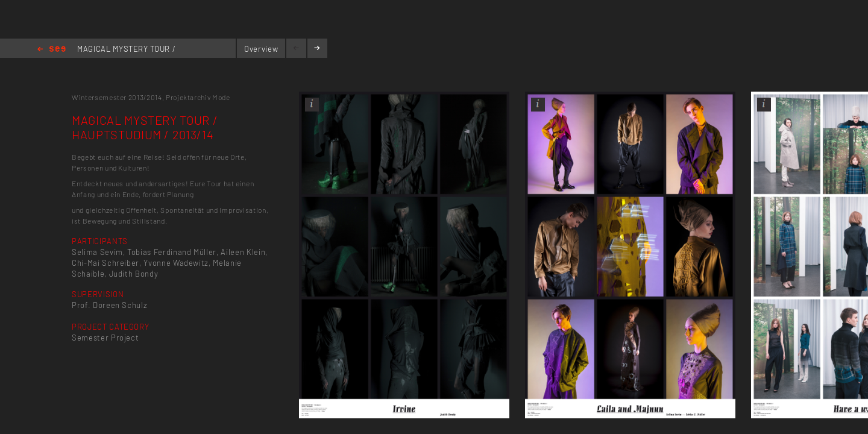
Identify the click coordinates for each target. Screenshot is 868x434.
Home (52, 50)
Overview (261, 49)
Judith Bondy (134, 274)
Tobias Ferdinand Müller (172, 252)
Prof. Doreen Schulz (109, 305)
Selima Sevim (97, 252)
